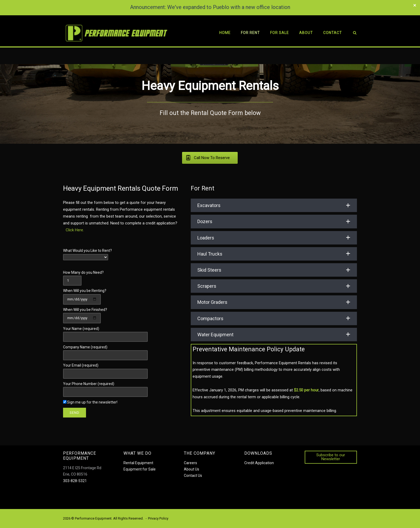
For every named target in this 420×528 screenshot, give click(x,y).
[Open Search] (355, 34)
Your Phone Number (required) (105, 388)
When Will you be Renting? (85, 295)
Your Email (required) (105, 369)
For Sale (279, 33)
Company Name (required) (105, 351)
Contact (332, 33)
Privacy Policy (158, 518)
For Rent (250, 33)
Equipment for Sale (140, 469)
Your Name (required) (105, 332)
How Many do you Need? (83, 276)
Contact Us (193, 476)
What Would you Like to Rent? (87, 254)
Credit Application (259, 463)
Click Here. (75, 230)
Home (225, 33)
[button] (274, 205)
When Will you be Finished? (85, 314)
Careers (190, 463)
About (306, 33)
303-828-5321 (75, 481)
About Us (192, 469)
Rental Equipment (138, 463)
